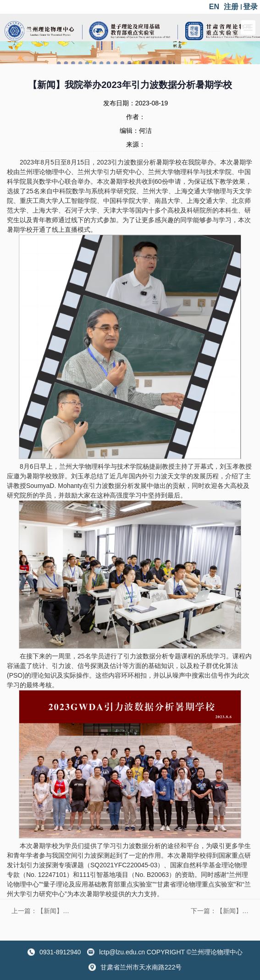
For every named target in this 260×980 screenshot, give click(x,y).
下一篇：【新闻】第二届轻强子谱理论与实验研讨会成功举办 (222, 911)
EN (214, 7)
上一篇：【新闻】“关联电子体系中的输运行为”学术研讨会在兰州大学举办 (43, 911)
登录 (250, 7)
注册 (231, 7)
